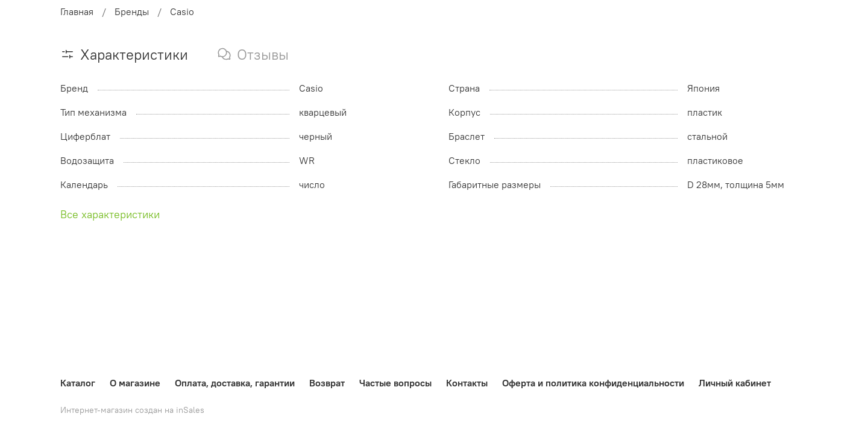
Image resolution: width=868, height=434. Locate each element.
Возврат (327, 383)
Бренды (132, 11)
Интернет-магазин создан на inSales (132, 410)
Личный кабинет (735, 383)
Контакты (467, 383)
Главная (77, 11)
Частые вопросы (395, 383)
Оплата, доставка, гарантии (235, 383)
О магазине (135, 383)
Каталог (78, 383)
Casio (182, 11)
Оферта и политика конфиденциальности (593, 383)
